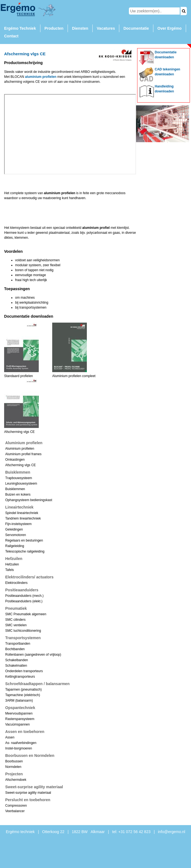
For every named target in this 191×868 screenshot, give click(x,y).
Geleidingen (14, 529)
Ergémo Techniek (20, 28)
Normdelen (13, 767)
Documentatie (136, 28)
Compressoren (16, 806)
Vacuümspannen (17, 724)
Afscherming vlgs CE (20, 465)
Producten (54, 28)
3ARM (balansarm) (19, 701)
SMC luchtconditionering (23, 631)
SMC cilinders (15, 620)
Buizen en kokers (18, 495)
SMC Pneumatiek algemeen (26, 614)
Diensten (80, 28)
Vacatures (106, 28)
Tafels (9, 570)
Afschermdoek (16, 780)
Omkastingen (15, 460)
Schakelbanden (17, 660)
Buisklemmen (15, 489)
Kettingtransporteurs (20, 677)
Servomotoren (16, 535)
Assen (10, 737)
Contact (11, 36)
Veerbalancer (15, 811)
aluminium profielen (41, 77)
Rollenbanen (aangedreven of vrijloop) (33, 655)
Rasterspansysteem (20, 719)
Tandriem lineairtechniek (23, 518)
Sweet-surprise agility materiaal (28, 793)
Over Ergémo (170, 28)
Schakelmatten (16, 666)
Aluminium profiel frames (23, 454)
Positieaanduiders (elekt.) (24, 601)
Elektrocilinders (16, 583)
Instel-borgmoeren (19, 748)
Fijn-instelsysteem (18, 524)
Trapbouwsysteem (19, 478)
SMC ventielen (16, 625)
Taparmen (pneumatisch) (23, 690)
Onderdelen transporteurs (24, 671)
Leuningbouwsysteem (21, 484)
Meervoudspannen (19, 713)
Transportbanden (18, 644)
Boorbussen (14, 761)
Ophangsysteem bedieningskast (29, 500)
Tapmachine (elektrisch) (23, 695)
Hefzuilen (12, 564)
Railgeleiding (15, 546)
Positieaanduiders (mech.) (24, 596)
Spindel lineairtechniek (22, 513)
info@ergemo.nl (172, 832)
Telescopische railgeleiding (25, 551)
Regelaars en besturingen (24, 540)
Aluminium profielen (20, 449)
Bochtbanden (15, 649)
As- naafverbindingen (21, 743)
